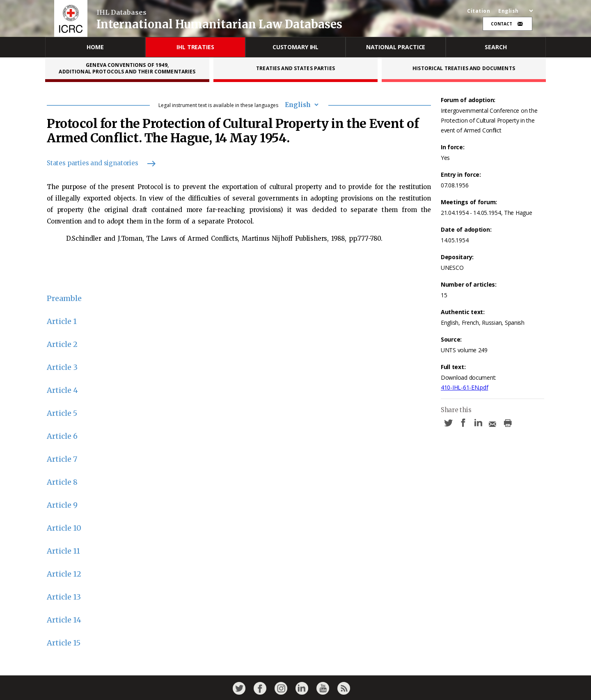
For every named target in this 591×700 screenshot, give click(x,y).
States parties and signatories (97, 163)
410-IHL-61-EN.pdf (464, 387)
